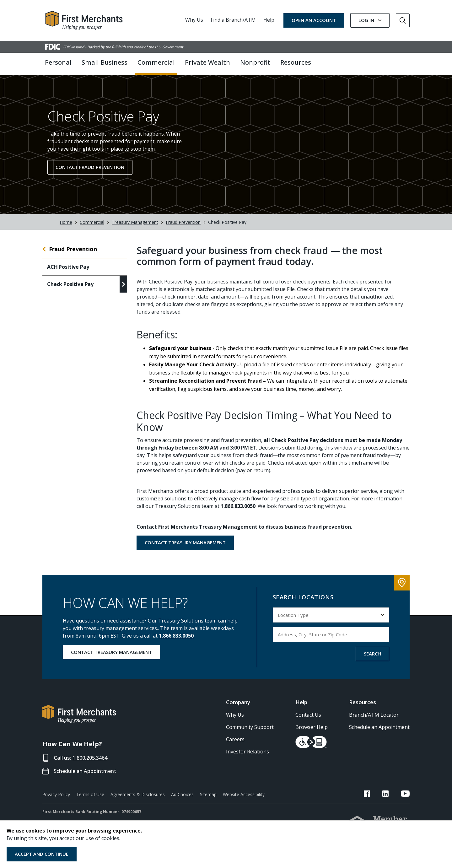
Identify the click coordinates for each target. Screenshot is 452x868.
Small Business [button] (105, 62)
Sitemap (208, 801)
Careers (235, 745)
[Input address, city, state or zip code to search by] (331, 640)
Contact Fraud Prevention (90, 173)
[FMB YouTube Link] (405, 801)
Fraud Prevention (183, 228)
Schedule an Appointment (86, 777)
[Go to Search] (403, 20)
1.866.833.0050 (176, 642)
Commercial (92, 228)
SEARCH (372, 660)
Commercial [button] (156, 62)
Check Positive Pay (70, 290)
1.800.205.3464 (92, 764)
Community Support (250, 733)
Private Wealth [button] (207, 62)
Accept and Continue (42, 854)
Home (66, 228)
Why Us (194, 20)
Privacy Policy (56, 801)
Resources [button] (296, 62)
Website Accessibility (244, 801)
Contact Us (308, 721)
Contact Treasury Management (185, 548)
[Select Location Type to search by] (331, 621)
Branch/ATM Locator (374, 721)
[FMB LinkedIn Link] (391, 801)
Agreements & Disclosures (138, 801)
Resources (363, 708)
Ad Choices (182, 801)
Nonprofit (255, 62)
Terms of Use (90, 801)
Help (269, 20)
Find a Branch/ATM (233, 20)
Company (238, 708)
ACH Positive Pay (68, 273)
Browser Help (312, 733)
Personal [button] (58, 62)
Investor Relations (248, 757)
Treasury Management (135, 228)
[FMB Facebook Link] (379, 801)
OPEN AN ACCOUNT (314, 20)
